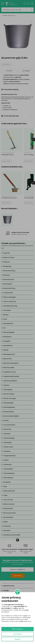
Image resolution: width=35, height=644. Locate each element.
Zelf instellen (18, 634)
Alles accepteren (18, 629)
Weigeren (17, 639)
